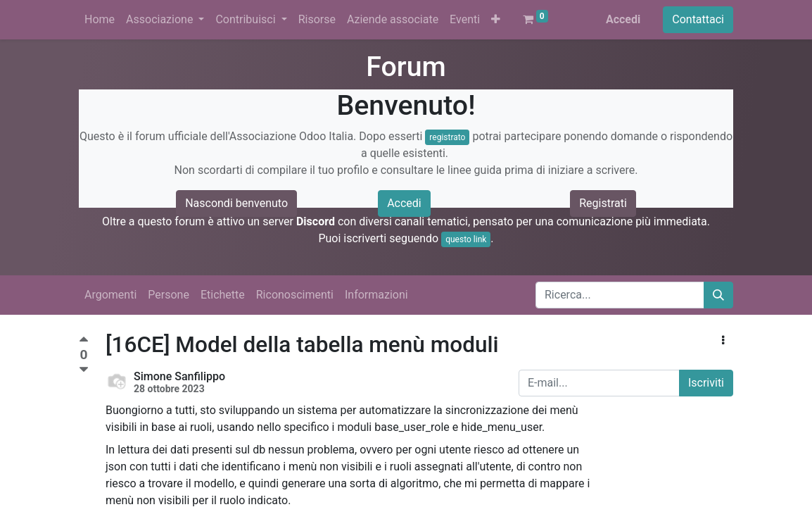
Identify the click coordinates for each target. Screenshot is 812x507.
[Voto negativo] (84, 370)
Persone (169, 295)
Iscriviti (706, 383)
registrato (447, 137)
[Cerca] (718, 295)
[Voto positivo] (84, 341)
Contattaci (698, 19)
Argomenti (110, 295)
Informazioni (376, 295)
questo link (466, 239)
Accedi (623, 19)
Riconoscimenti (295, 295)
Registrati (603, 203)
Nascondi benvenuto (236, 203)
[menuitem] (100, 20)
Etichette (223, 295)
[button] (496, 20)
